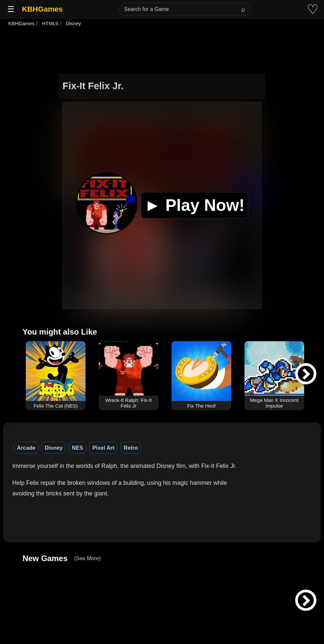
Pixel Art (103, 448)
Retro (131, 448)
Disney (54, 448)
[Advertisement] (162, 51)
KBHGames (42, 9)
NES (78, 448)
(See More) (87, 558)
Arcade (26, 448)
